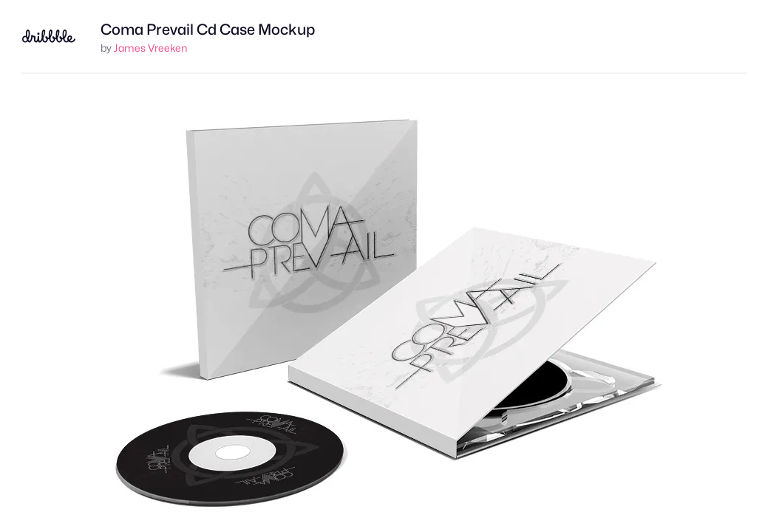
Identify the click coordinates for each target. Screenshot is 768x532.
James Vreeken (150, 48)
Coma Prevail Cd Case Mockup (208, 30)
